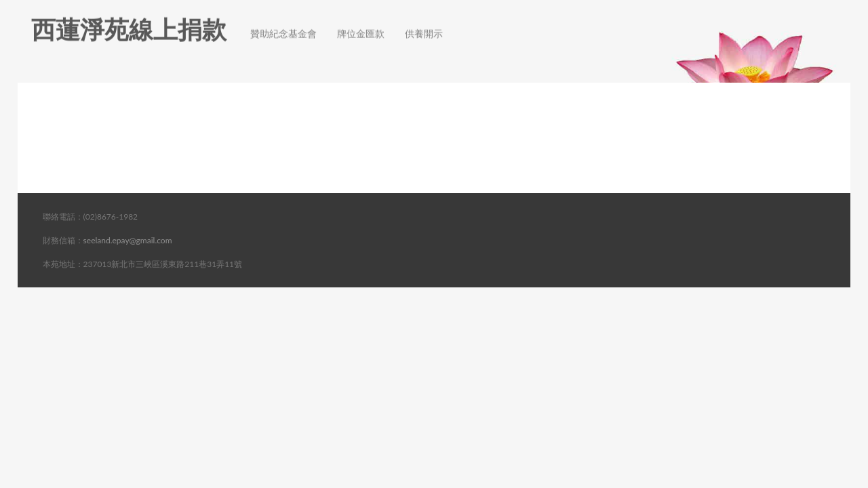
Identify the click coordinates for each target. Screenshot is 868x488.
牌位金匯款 (361, 21)
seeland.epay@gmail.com (128, 240)
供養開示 (424, 21)
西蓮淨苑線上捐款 (129, 17)
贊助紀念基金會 (283, 21)
